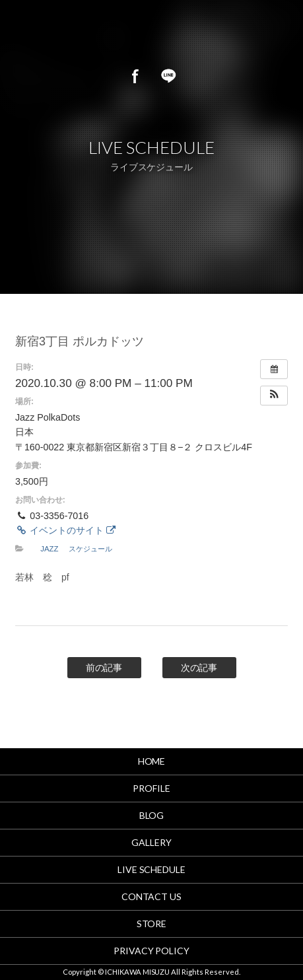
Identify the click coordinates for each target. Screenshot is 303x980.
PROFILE (151, 788)
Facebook (135, 76)
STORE (152, 924)
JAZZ (49, 549)
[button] (274, 396)
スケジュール (90, 549)
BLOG (152, 815)
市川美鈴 (114, 33)
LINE (168, 76)
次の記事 (199, 668)
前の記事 (104, 668)
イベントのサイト (65, 530)
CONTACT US (152, 896)
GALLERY (151, 842)
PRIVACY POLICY (152, 951)
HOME (152, 761)
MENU (277, 33)
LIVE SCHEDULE (152, 869)
